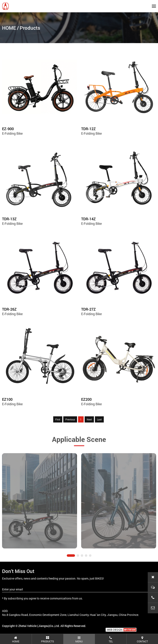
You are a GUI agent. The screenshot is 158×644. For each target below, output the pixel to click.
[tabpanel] (40, 511)
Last (99, 419)
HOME (9, 29)
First (58, 419)
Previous (70, 419)
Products (30, 29)
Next (89, 419)
